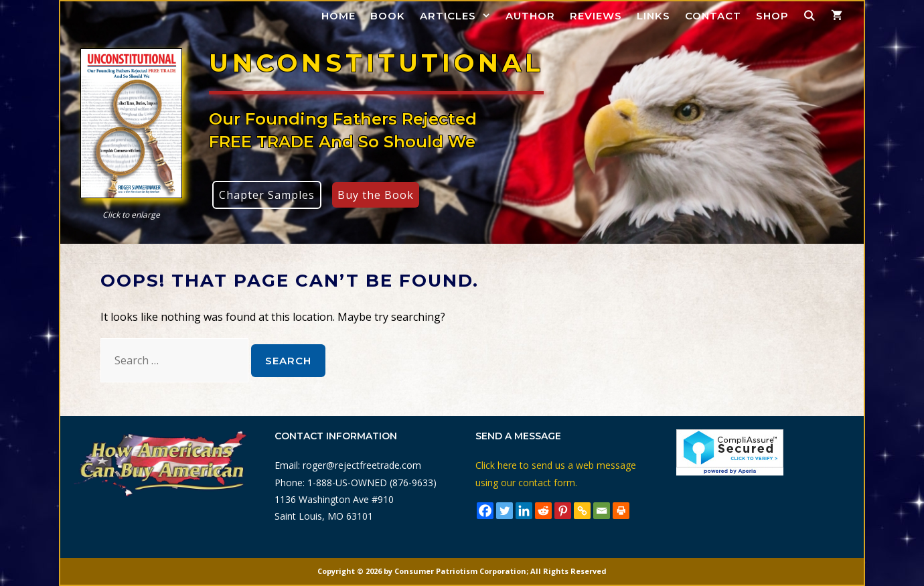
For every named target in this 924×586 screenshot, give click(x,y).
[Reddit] (543, 511)
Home (338, 16)
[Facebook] (485, 511)
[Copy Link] (582, 511)
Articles (459, 16)
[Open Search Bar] (810, 16)
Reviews (596, 16)
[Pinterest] (563, 511)
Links (653, 16)
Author (530, 16)
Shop (772, 16)
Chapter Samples (267, 195)
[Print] (621, 511)
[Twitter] (505, 511)
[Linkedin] (524, 511)
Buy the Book (376, 195)
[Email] (602, 511)
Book (388, 16)
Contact (713, 16)
